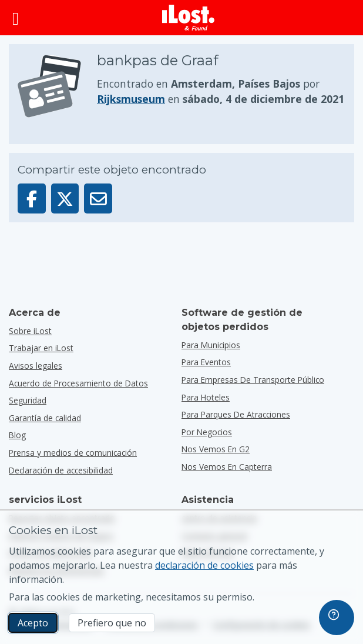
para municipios (211, 345)
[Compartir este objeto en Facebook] (32, 198)
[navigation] (337, 618)
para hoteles (206, 397)
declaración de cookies (204, 565)
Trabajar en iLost (41, 348)
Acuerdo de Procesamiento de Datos (78, 383)
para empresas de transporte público (253, 380)
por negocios (207, 432)
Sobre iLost (30, 331)
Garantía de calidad (45, 418)
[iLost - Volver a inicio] (189, 18)
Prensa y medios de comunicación (73, 453)
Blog (17, 435)
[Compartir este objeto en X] (65, 198)
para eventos (206, 362)
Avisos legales (36, 366)
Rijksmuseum (131, 99)
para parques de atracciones (236, 414)
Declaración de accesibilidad (61, 470)
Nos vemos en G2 (216, 449)
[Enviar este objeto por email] (98, 198)
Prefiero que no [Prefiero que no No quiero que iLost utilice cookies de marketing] (112, 623)
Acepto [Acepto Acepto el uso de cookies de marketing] (33, 623)
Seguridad (28, 400)
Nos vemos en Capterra (227, 467)
